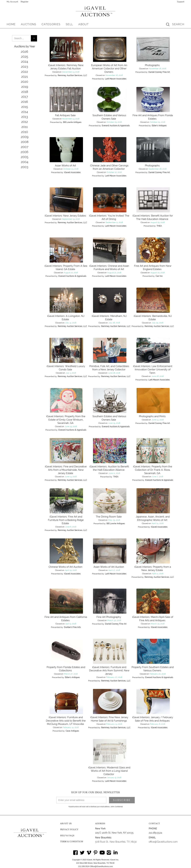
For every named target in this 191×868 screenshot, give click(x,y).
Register (25, 2)
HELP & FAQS (67, 836)
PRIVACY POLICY (69, 830)
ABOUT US (66, 824)
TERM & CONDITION (72, 842)
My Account (12, 2)
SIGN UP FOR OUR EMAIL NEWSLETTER (95, 793)
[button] (29, 24)
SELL (69, 24)
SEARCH (178, 24)
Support (181, 2)
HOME (11, 24)
